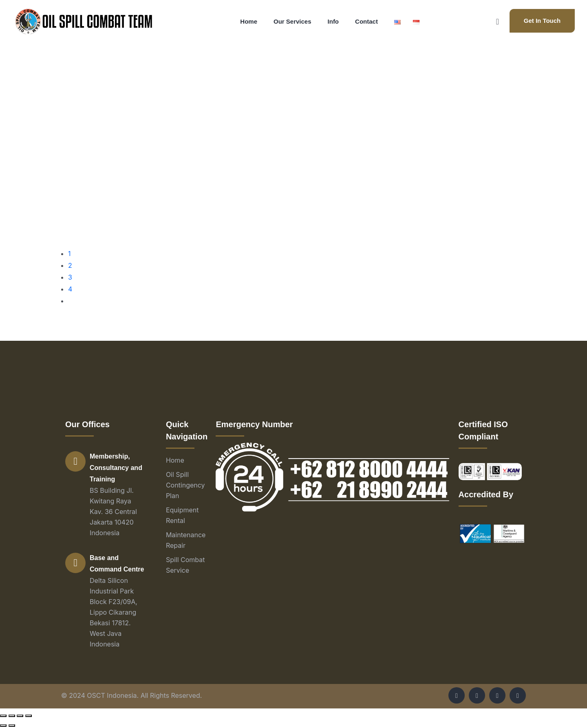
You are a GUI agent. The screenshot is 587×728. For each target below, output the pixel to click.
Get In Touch (542, 21)
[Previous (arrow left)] (3, 726)
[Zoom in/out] (29, 716)
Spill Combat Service (185, 565)
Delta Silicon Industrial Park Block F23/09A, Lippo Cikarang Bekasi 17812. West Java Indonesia (114, 612)
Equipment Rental (182, 515)
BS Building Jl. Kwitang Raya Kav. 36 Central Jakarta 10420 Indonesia (113, 512)
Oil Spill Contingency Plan (185, 485)
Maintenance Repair (186, 540)
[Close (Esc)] (3, 716)
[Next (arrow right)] (12, 726)
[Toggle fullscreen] (20, 716)
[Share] (12, 716)
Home (175, 460)
